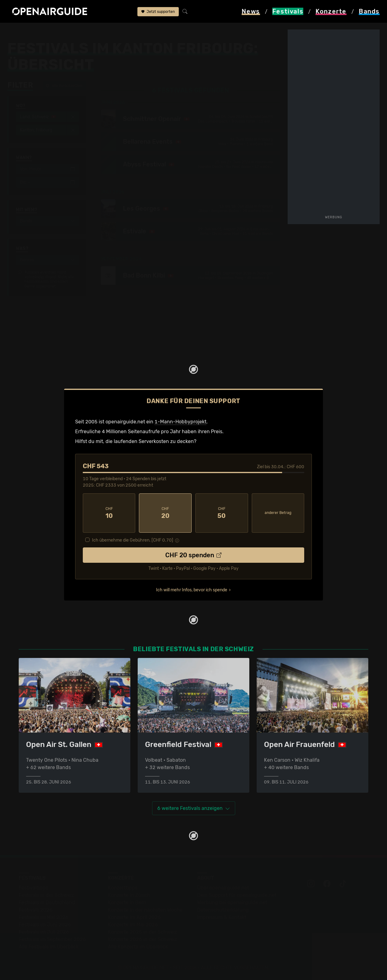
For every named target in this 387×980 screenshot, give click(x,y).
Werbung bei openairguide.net (232, 902)
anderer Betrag (278, 513)
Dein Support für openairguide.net (237, 895)
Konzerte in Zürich (129, 895)
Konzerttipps (123, 888)
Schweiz (72, 31)
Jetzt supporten (158, 12)
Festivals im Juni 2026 (45, 925)
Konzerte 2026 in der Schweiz (142, 939)
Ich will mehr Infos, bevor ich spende (192, 590)
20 (165, 513)
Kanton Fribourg (105, 31)
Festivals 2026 (36, 910)
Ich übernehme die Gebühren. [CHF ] (133, 540)
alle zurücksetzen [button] (64, 86)
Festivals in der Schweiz (46, 895)
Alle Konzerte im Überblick (138, 947)
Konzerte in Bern (127, 902)
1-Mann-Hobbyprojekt (180, 422)
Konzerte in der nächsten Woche (145, 910)
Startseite (19, 31)
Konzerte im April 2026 (134, 917)
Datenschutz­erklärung (223, 910)
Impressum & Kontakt (222, 917)
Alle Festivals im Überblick (49, 947)
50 (222, 513)
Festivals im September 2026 (52, 939)
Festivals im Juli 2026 (44, 932)
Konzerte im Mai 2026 (133, 925)
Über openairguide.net (223, 888)
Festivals (46, 31)
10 (109, 513)
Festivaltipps (33, 888)
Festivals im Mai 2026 (44, 917)
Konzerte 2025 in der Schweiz (142, 932)
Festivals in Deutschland (47, 902)
